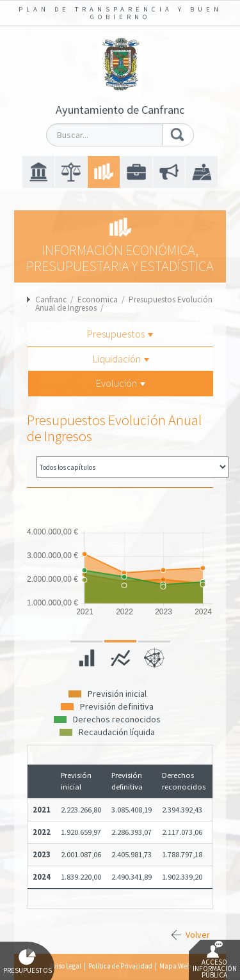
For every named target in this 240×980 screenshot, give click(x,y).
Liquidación (121, 359)
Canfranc (51, 299)
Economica (98, 299)
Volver (198, 935)
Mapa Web (175, 966)
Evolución (121, 383)
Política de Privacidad (120, 966)
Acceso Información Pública (215, 960)
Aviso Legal (65, 966)
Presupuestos (120, 334)
